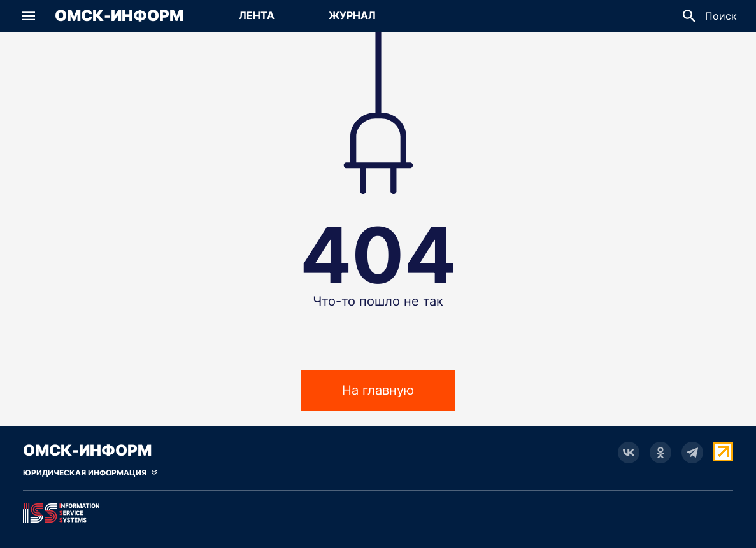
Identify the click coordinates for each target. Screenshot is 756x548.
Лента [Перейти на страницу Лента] (257, 15)
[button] (29, 16)
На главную (378, 390)
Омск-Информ (119, 16)
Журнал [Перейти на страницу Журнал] (352, 15)
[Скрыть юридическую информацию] (90, 473)
